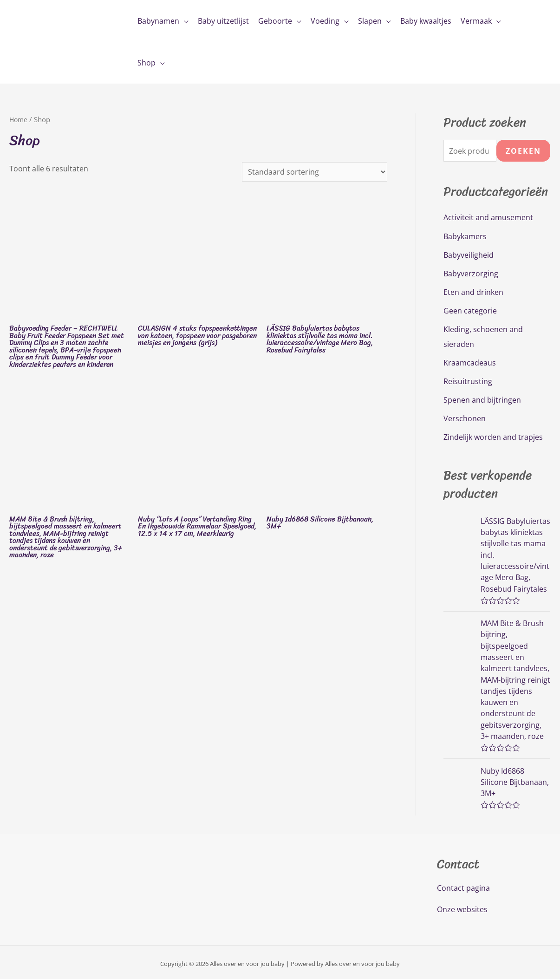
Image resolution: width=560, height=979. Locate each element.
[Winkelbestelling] (315, 172)
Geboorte (275, 21)
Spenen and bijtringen (482, 400)
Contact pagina (463, 885)
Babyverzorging (471, 274)
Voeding (325, 21)
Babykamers (465, 236)
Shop (147, 63)
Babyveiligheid (469, 255)
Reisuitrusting (468, 381)
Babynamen (158, 21)
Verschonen (465, 418)
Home (19, 119)
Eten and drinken (473, 292)
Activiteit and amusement (488, 218)
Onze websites (462, 907)
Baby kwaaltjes (426, 21)
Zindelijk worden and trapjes (493, 437)
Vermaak (476, 21)
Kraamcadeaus (470, 363)
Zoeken (523, 151)
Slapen (370, 21)
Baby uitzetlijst (223, 21)
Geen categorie (470, 311)
